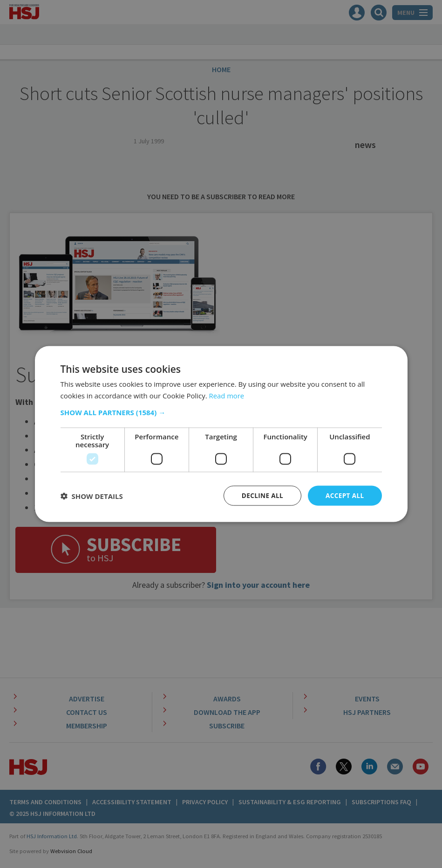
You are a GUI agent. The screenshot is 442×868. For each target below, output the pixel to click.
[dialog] (221, 434)
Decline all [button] (260, 495)
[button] (221, 412)
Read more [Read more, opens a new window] (227, 395)
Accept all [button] (344, 495)
